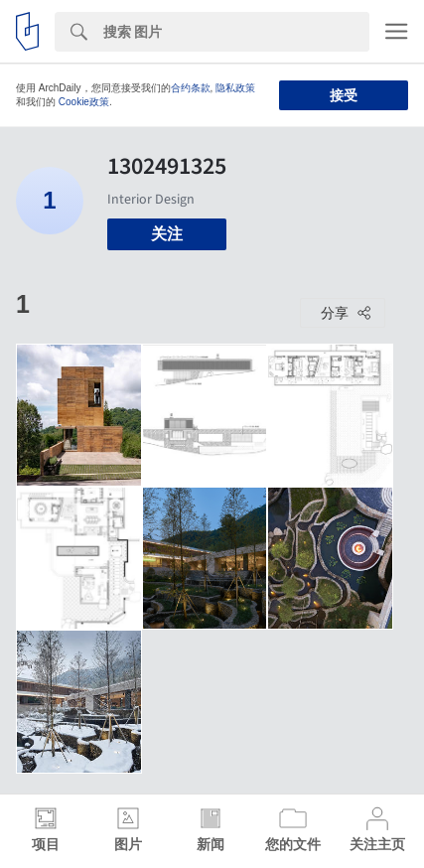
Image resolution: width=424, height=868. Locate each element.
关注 (167, 234)
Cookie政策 (84, 102)
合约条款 (191, 88)
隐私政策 (235, 88)
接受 (344, 95)
